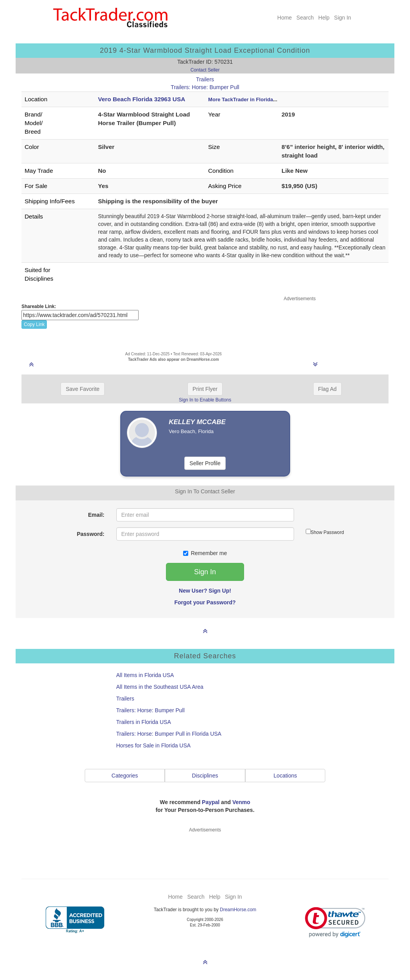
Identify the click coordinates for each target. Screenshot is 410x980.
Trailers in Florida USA (144, 722)
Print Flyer (205, 389)
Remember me (205, 553)
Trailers (205, 79)
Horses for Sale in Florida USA (154, 745)
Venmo (241, 802)
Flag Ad (327, 389)
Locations (285, 776)
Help (324, 18)
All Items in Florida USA (145, 675)
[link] (335, 922)
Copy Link (34, 324)
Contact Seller (205, 70)
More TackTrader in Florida (241, 99)
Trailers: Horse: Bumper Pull (205, 87)
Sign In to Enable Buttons (205, 400)
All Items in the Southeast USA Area (160, 687)
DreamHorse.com (238, 910)
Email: (96, 515)
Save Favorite (82, 389)
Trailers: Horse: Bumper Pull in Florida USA (169, 734)
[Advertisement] (300, 322)
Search (305, 18)
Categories (125, 776)
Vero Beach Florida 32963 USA (142, 99)
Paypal (211, 802)
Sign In (343, 18)
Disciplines (205, 776)
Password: (91, 534)
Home (284, 18)
